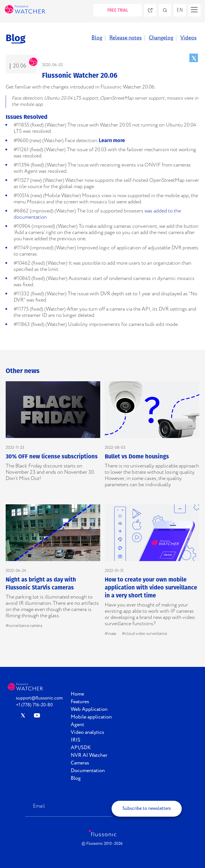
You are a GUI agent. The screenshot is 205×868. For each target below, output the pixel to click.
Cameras (80, 763)
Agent (77, 725)
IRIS (76, 740)
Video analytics (87, 732)
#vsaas (111, 634)
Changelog (161, 38)
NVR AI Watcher (89, 755)
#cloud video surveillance (145, 634)
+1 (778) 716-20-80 (34, 705)
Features (80, 702)
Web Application (89, 709)
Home (77, 694)
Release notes (125, 38)
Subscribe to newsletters (147, 809)
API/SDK (81, 748)
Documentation (88, 771)
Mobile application (91, 717)
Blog (97, 38)
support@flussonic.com (39, 698)
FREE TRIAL (118, 10)
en (180, 10)
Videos (188, 38)
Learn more (112, 140)
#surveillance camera (24, 626)
